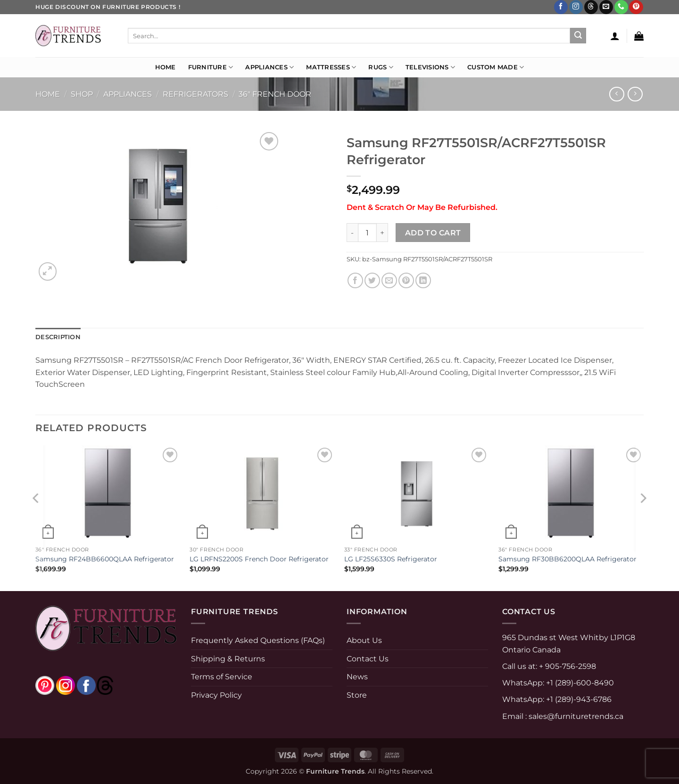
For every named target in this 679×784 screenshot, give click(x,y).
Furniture (211, 67)
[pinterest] (45, 685)
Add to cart (433, 233)
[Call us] (621, 7)
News (357, 677)
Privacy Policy (216, 695)
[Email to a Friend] (389, 280)
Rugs (381, 67)
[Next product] (617, 94)
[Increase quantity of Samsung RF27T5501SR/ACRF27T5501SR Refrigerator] (382, 233)
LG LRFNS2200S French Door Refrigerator (259, 559)
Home (166, 67)
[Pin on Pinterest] (406, 280)
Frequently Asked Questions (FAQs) (258, 640)
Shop (82, 94)
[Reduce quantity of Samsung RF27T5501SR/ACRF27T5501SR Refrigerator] (352, 233)
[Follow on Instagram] (576, 7)
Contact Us (368, 659)
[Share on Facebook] (355, 280)
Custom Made (496, 67)
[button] (615, 36)
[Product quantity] (367, 233)
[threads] (96, 685)
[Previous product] (635, 94)
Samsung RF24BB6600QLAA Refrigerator (105, 559)
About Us (364, 640)
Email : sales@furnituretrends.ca (563, 716)
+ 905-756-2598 (567, 666)
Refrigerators (195, 94)
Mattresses (331, 67)
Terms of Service (222, 677)
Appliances (269, 67)
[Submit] (578, 36)
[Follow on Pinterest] (636, 7)
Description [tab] (58, 337)
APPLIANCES (128, 94)
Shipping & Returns (228, 659)
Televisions (430, 67)
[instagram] (66, 685)
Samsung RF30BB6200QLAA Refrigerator (567, 559)
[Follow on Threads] (591, 7)
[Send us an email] (606, 7)
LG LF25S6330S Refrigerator (391, 559)
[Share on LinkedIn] (423, 280)
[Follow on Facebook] (561, 7)
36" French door (275, 94)
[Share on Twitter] (372, 280)
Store (357, 695)
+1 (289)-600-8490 (579, 683)
